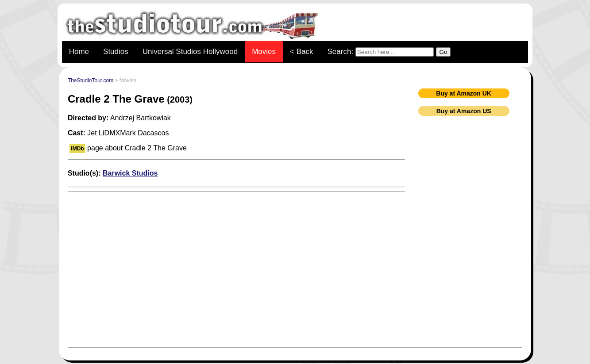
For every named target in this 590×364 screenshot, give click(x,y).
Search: (389, 52)
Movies (264, 52)
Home (79, 52)
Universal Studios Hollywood (190, 52)
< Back (301, 52)
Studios (116, 52)
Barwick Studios (130, 173)
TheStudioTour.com (91, 80)
